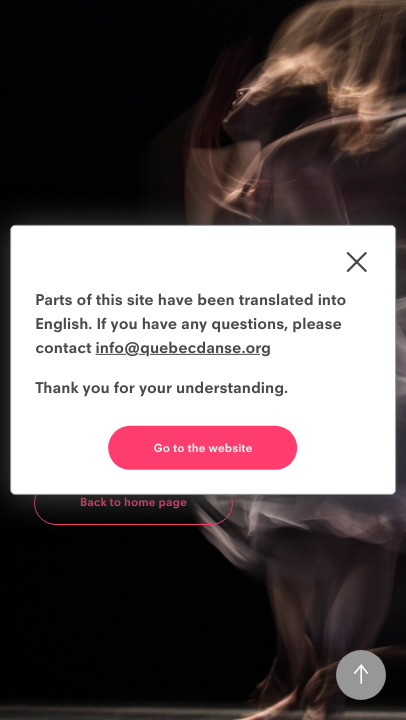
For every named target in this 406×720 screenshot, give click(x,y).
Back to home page (133, 502)
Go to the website (203, 448)
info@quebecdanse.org (183, 347)
